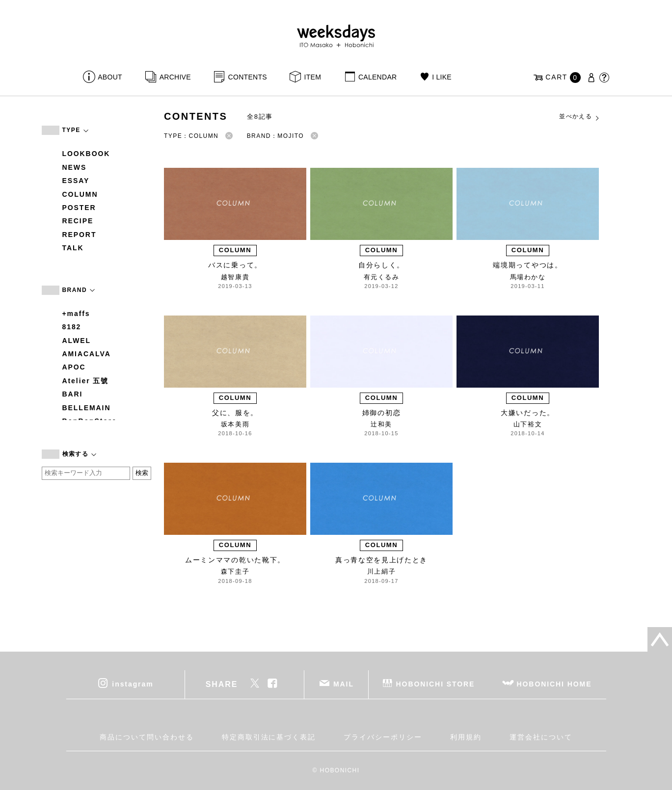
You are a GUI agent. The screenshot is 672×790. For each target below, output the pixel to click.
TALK (73, 248)
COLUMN (80, 194)
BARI (73, 394)
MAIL (344, 684)
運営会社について (541, 737)
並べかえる (580, 117)
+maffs (76, 314)
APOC (74, 367)
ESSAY (76, 181)
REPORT (80, 235)
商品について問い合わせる (147, 737)
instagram (133, 684)
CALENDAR (377, 77)
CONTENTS (248, 77)
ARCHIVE (175, 77)
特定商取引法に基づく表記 (269, 737)
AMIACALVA (87, 354)
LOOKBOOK (86, 154)
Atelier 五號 (86, 381)
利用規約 (466, 737)
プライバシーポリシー (383, 737)
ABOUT (110, 77)
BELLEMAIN (87, 408)
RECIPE (78, 221)
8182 (72, 327)
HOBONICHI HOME (554, 684)
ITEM (313, 77)
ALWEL (77, 341)
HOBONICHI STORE (436, 684)
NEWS (75, 167)
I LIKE (442, 77)
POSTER (79, 208)
